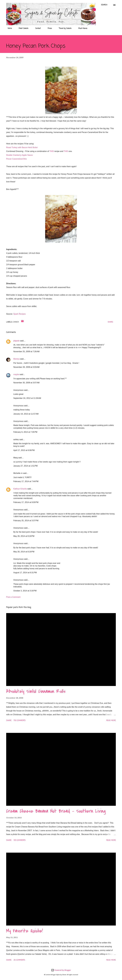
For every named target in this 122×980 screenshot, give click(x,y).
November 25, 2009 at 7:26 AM (26, 352)
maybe (16, 374)
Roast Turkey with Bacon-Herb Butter (22, 147)
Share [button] (110, 322)
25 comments (19, 960)
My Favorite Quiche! (24, 931)
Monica (17, 359)
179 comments (20, 721)
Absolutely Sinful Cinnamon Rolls (36, 691)
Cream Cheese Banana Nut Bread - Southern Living (56, 811)
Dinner (16, 322)
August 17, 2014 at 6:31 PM (25, 573)
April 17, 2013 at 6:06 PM (24, 450)
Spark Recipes (20, 314)
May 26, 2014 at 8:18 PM (24, 536)
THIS (52, 151)
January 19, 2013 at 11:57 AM (26, 414)
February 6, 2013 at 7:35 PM (25, 432)
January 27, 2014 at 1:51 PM (25, 466)
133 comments (20, 840)
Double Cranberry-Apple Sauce (19, 155)
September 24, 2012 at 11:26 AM (27, 398)
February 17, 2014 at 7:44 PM (26, 481)
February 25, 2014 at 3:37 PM (26, 521)
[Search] (104, 5)
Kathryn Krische (20, 489)
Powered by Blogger (61, 970)
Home (8, 28)
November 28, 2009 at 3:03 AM (26, 367)
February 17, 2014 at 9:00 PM (26, 502)
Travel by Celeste (64, 28)
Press (48, 28)
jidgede (16, 341)
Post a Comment (13, 597)
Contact (37, 28)
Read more (111, 721)
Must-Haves (81, 28)
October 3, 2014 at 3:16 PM (25, 591)
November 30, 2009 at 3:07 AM (26, 383)
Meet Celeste (22, 28)
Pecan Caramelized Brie (17, 159)
